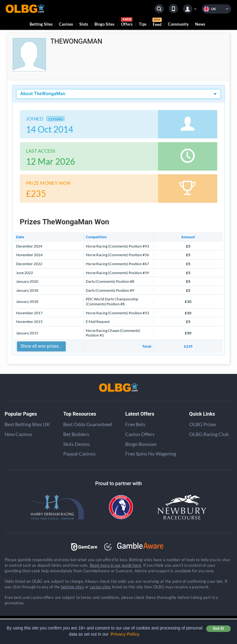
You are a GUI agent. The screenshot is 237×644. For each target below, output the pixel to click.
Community (178, 24)
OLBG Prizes (203, 424)
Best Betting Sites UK (27, 424)
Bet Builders (76, 434)
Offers (127, 23)
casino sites (100, 587)
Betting (41, 24)
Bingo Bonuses (141, 444)
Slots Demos (77, 444)
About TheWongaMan (43, 94)
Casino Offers (140, 434)
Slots (84, 24)
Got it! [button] (218, 629)
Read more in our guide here (115, 565)
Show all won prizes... (41, 346)
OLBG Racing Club (209, 434)
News (200, 24)
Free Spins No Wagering (151, 453)
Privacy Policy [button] (125, 634)
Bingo (104, 24)
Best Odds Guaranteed (88, 424)
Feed (157, 23)
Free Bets (135, 424)
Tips (143, 24)
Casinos (66, 24)
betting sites (73, 587)
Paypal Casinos (79, 453)
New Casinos (19, 434)
